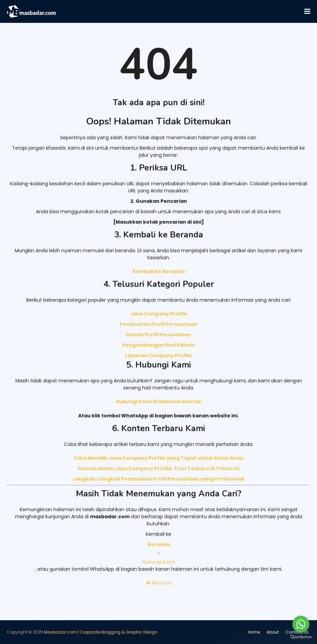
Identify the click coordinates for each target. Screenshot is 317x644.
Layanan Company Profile (158, 355)
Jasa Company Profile (159, 314)
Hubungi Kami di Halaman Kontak (158, 402)
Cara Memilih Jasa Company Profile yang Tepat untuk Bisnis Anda (158, 458)
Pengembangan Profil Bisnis (159, 345)
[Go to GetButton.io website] (301, 637)
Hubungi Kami (158, 562)
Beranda (159, 583)
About (273, 632)
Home (254, 632)
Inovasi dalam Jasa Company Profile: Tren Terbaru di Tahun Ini (159, 468)
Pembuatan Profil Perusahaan (158, 324)
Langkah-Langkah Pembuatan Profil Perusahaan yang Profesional (159, 479)
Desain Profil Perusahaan (158, 335)
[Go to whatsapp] (301, 624)
